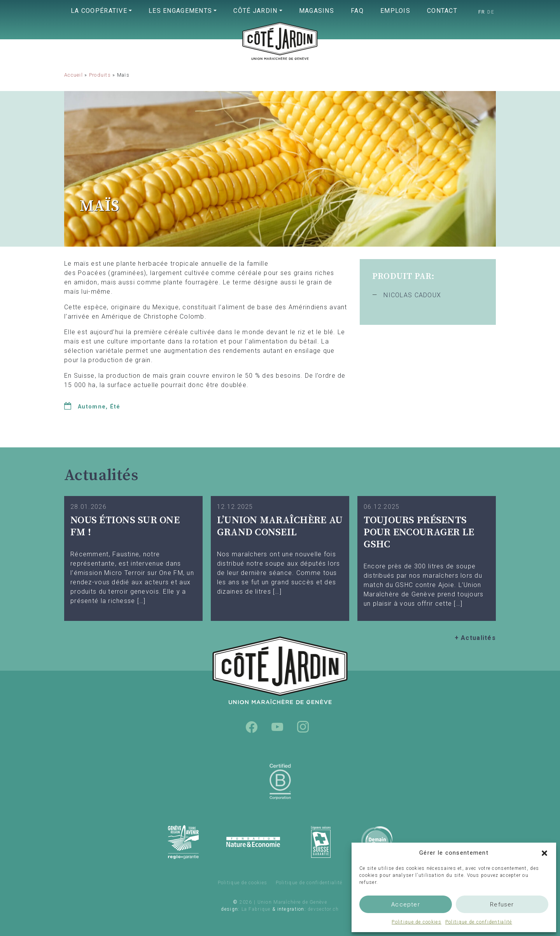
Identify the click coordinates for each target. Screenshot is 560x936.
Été (115, 407)
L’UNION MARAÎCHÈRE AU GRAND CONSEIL (280, 526)
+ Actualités (475, 638)
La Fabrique (256, 909)
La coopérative (99, 11)
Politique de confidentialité (479, 922)
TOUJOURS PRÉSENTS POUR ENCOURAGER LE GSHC (419, 532)
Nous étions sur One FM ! (125, 526)
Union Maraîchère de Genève (280, 57)
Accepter (406, 904)
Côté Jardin (255, 11)
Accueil (73, 75)
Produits (100, 75)
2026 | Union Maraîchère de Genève (283, 902)
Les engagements (180, 11)
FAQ (357, 11)
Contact (442, 11)
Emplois (395, 11)
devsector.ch (323, 909)
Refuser (502, 904)
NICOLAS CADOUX (412, 295)
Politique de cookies (416, 922)
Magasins (317, 11)
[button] (544, 853)
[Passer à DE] (491, 12)
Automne (92, 407)
